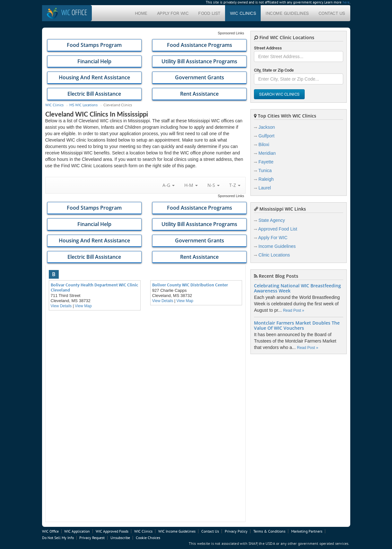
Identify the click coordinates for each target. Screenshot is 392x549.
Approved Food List (278, 229)
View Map (83, 306)
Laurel (265, 188)
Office (74, 13)
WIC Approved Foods (112, 531)
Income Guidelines (287, 13)
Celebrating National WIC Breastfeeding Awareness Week (297, 288)
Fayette (266, 162)
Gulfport (266, 136)
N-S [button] (213, 185)
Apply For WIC (173, 13)
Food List (209, 13)
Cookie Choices (148, 538)
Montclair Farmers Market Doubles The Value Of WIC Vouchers (297, 326)
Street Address (268, 48)
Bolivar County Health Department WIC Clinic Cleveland (94, 287)
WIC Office (50, 531)
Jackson (267, 127)
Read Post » (293, 310)
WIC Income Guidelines (177, 531)
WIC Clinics (243, 13)
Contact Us (332, 13)
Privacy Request (92, 538)
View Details (61, 306)
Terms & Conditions (269, 531)
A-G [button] (169, 185)
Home (141, 13)
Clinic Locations (274, 255)
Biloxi (264, 144)
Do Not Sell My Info (58, 538)
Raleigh (266, 179)
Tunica (265, 170)
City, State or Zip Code (274, 70)
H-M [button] (191, 185)
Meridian (267, 153)
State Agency (272, 220)
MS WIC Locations (83, 105)
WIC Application (77, 531)
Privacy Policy (236, 531)
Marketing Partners (307, 531)
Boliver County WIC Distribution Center (190, 285)
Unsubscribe (120, 538)
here (346, 2)
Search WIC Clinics (279, 94)
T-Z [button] (235, 185)
